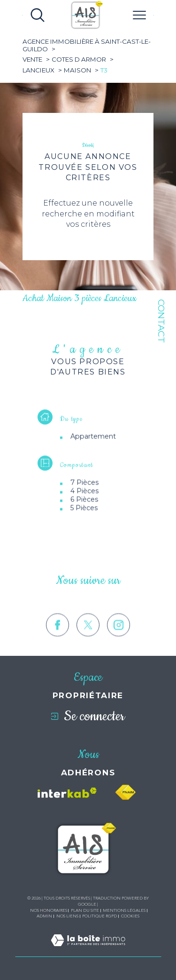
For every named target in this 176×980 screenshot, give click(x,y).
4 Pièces (84, 498)
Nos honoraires (49, 910)
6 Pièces (84, 507)
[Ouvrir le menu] (139, 15)
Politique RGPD (99, 916)
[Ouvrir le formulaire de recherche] (38, 15)
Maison (77, 70)
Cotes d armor (79, 59)
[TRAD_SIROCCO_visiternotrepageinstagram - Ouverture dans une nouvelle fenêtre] (119, 641)
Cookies (130, 916)
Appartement (93, 444)
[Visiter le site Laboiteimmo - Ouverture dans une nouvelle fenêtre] (88, 951)
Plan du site (85, 910)
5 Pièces (84, 515)
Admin (44, 916)
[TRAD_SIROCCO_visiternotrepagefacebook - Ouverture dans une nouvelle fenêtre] (57, 641)
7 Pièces (84, 490)
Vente (32, 59)
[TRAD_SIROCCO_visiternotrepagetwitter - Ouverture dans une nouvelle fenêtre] (88, 641)
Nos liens (67, 916)
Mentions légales (124, 910)
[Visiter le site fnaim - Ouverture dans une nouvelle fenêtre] (125, 793)
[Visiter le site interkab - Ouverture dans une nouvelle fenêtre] (67, 793)
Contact (161, 321)
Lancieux (38, 70)
